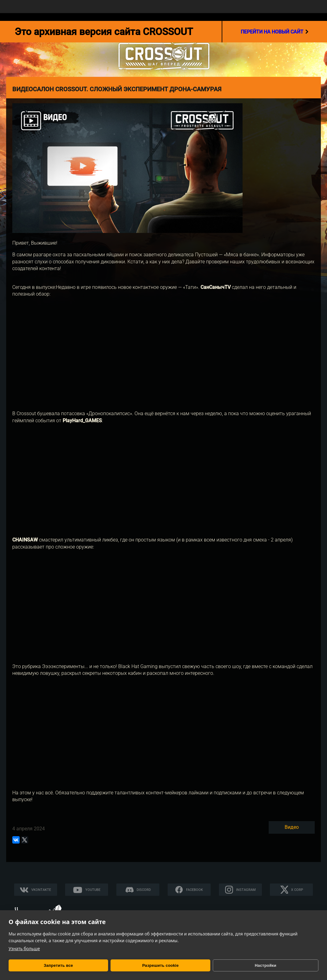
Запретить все (39, 965)
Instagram (246, 890)
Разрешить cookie (102, 965)
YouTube (93, 890)
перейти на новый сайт (275, 32)
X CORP (297, 890)
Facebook (195, 890)
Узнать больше (24, 949)
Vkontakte (41, 890)
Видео (292, 827)
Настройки (168, 965)
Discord (144, 890)
